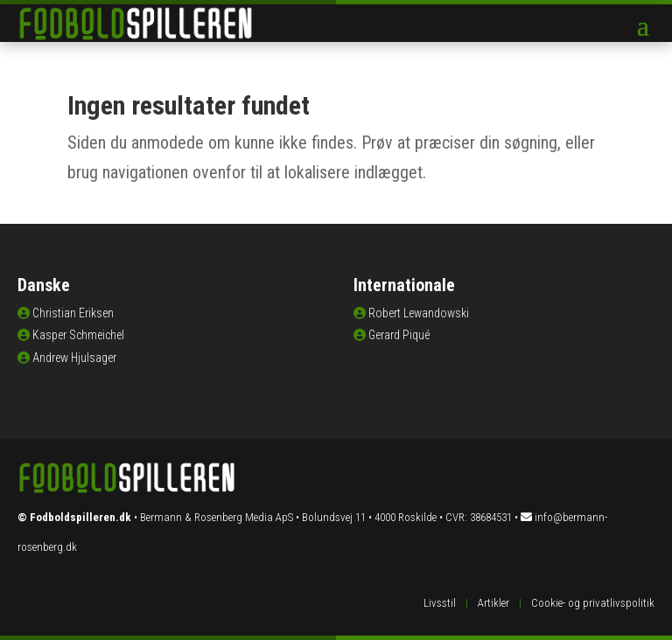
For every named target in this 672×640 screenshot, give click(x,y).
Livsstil (440, 603)
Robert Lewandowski (419, 313)
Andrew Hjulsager (74, 358)
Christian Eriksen (73, 313)
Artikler (493, 603)
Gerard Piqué (399, 335)
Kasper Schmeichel (78, 335)
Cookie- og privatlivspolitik (593, 603)
